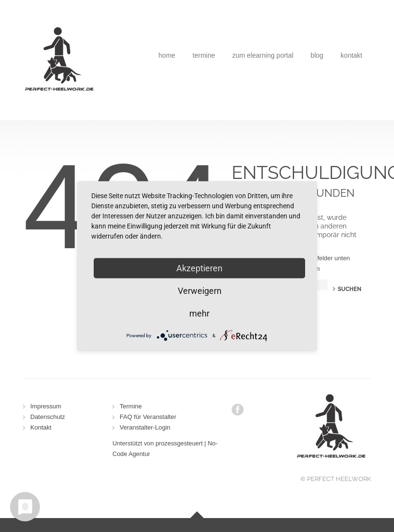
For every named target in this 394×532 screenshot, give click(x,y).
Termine (204, 55)
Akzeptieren (199, 268)
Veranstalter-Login (145, 427)
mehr (199, 313)
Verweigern (200, 291)
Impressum (46, 406)
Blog (317, 55)
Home (167, 55)
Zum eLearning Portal (263, 55)
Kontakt (351, 55)
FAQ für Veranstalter (148, 417)
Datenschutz (48, 417)
